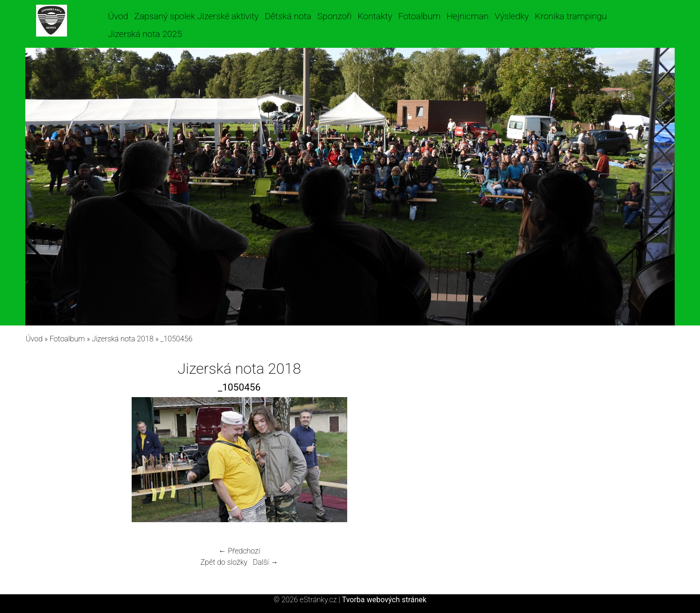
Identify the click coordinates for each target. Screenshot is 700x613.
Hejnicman (468, 16)
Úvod (118, 16)
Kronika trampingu (571, 16)
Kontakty (375, 16)
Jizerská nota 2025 (145, 34)
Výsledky (512, 16)
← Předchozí (239, 551)
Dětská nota (288, 16)
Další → (266, 562)
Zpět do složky (224, 562)
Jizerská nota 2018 (123, 339)
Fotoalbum (419, 16)
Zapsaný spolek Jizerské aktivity (196, 16)
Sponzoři (334, 16)
